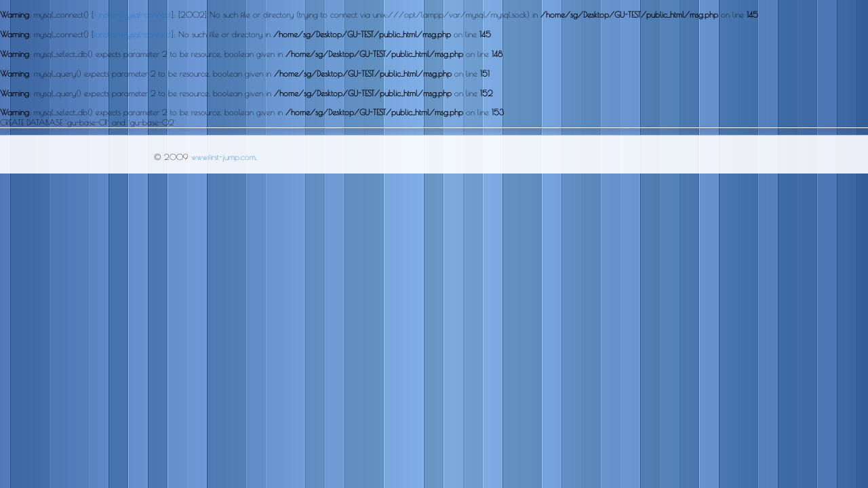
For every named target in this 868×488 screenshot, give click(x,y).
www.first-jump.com (223, 157)
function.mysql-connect (133, 14)
